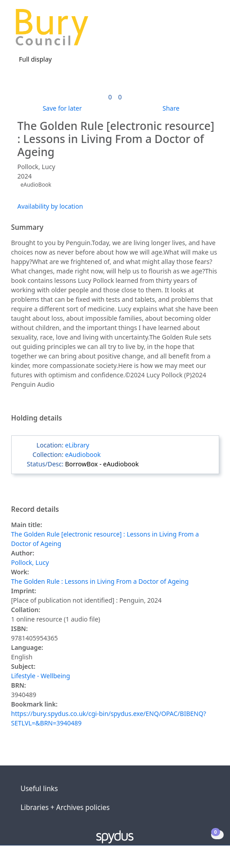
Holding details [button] (37, 418)
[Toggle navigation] (210, 31)
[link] (110, 97)
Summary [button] (27, 228)
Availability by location (50, 206)
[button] (198, 31)
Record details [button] (35, 510)
